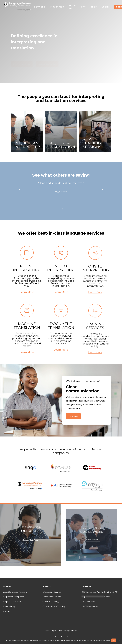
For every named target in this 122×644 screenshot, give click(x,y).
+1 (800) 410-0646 (90, 606)
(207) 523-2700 (88, 601)
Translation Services (52, 597)
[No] (119, 640)
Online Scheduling (51, 601)
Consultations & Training (54, 606)
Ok (114, 640)
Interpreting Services (52, 592)
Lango (67, 631)
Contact (7, 611)
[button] (22, 58)
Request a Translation (13, 601)
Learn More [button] (27, 299)
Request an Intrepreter (14, 597)
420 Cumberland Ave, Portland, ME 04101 (100, 592)
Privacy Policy (9, 606)
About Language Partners (15, 592)
